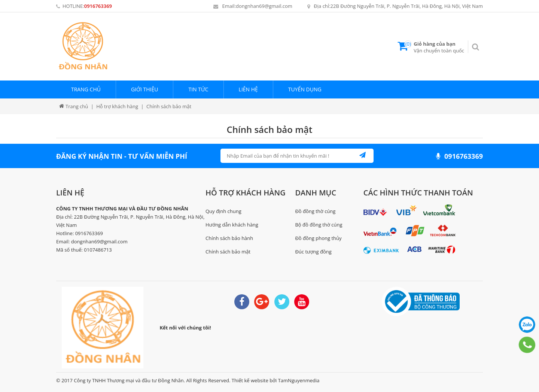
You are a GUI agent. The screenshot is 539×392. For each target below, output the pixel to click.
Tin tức (198, 89)
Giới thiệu (145, 89)
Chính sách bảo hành (229, 238)
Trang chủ (86, 89)
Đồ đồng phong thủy (318, 238)
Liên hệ (248, 89)
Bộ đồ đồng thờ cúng (319, 225)
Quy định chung (223, 211)
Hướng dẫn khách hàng (232, 225)
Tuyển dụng (305, 89)
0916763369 (98, 6)
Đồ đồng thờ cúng (315, 211)
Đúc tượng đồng (313, 252)
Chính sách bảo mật (270, 129)
